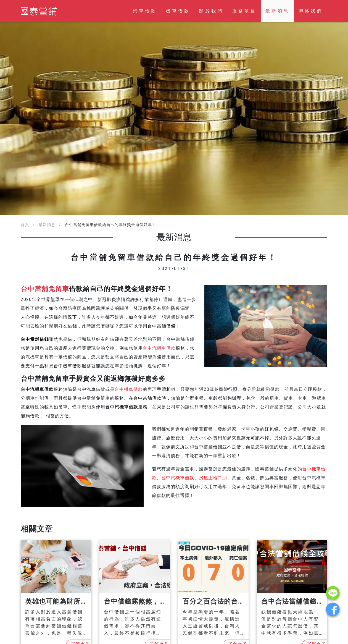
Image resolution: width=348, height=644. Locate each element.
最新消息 (278, 11)
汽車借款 (145, 11)
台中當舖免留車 (45, 289)
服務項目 (244, 11)
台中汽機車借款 (159, 348)
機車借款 (178, 11)
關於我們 (211, 11)
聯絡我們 (311, 11)
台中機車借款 (129, 389)
